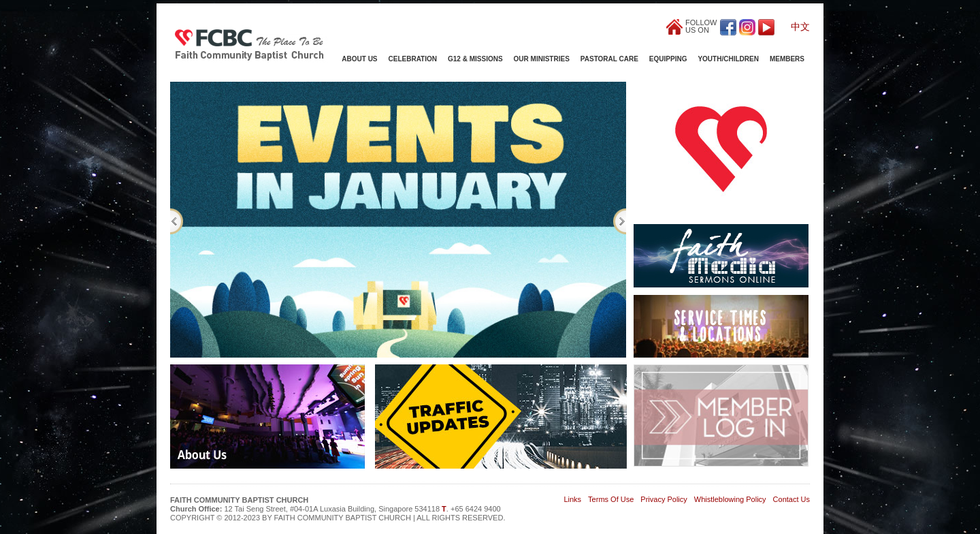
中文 (800, 27)
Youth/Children (728, 59)
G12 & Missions (475, 59)
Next (620, 221)
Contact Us (791, 499)
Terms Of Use (611, 499)
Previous (177, 221)
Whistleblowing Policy (730, 499)
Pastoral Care (609, 59)
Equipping (668, 59)
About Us (359, 59)
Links (572, 499)
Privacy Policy (664, 499)
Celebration (413, 59)
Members (787, 59)
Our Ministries (542, 59)
